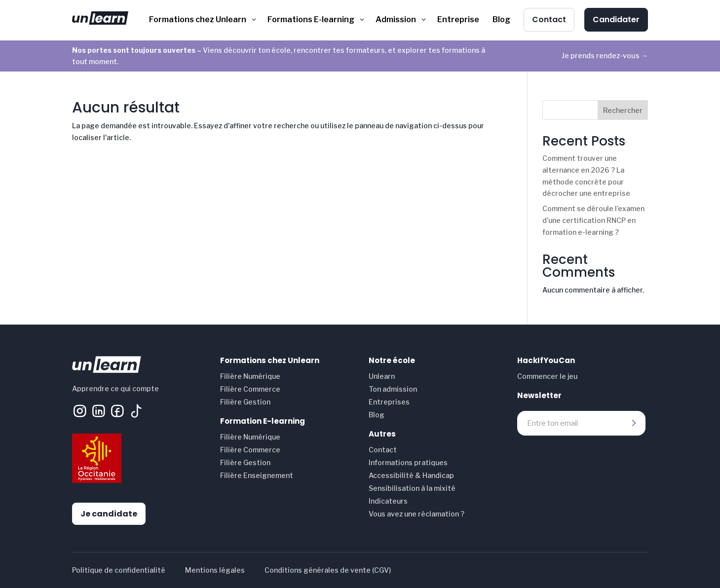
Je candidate (109, 514)
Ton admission (393, 389)
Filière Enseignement (257, 475)
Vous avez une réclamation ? (417, 514)
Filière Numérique (250, 376)
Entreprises (389, 402)
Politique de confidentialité (119, 570)
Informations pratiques (408, 462)
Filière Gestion (245, 402)
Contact (383, 450)
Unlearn (382, 376)
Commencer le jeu (547, 376)
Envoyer (633, 423)
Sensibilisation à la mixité (412, 488)
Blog (377, 415)
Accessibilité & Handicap (411, 475)
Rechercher (623, 110)
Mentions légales (215, 570)
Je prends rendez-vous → (605, 55)
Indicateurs (388, 501)
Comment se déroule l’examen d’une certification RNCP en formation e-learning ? (593, 220)
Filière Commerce (250, 389)
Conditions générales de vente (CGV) (328, 570)
